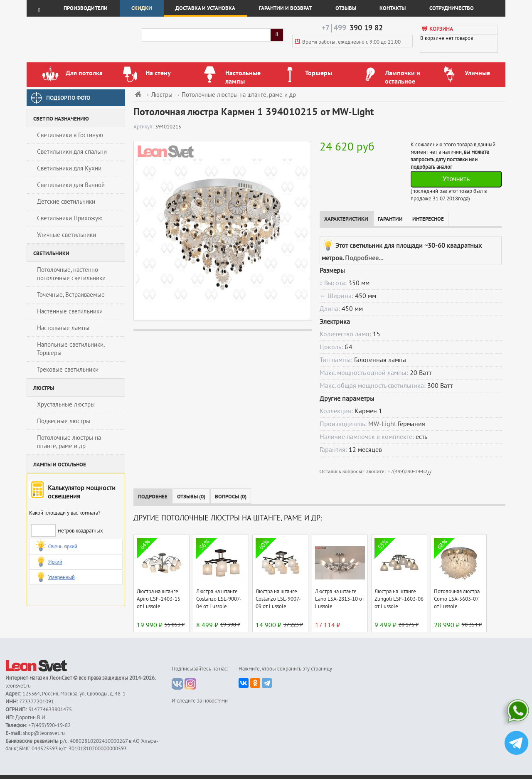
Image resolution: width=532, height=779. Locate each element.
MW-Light (382, 424)
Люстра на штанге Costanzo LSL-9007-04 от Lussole (219, 599)
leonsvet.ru (18, 686)
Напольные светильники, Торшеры (71, 349)
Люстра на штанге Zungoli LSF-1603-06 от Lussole (399, 599)
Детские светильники (66, 202)
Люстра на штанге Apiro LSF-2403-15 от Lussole (159, 599)
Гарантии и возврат (285, 8)
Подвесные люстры (64, 421)
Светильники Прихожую (70, 218)
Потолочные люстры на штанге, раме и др (69, 442)
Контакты (393, 8)
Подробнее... (364, 258)
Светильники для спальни (72, 152)
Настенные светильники (70, 311)
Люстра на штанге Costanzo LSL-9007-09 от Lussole (278, 599)
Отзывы (346, 8)
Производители (86, 8)
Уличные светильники (66, 235)
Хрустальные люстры (66, 404)
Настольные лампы (63, 328)
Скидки (142, 8)
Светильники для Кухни (69, 168)
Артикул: (144, 127)
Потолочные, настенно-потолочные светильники (71, 274)
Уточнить (456, 179)
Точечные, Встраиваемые (71, 295)
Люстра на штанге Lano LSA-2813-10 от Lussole (340, 599)
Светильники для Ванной (71, 185)
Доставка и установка (205, 8)
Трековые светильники (68, 370)
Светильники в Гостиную (70, 135)
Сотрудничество (452, 8)
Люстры (162, 95)
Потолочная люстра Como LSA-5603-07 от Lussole (457, 599)
